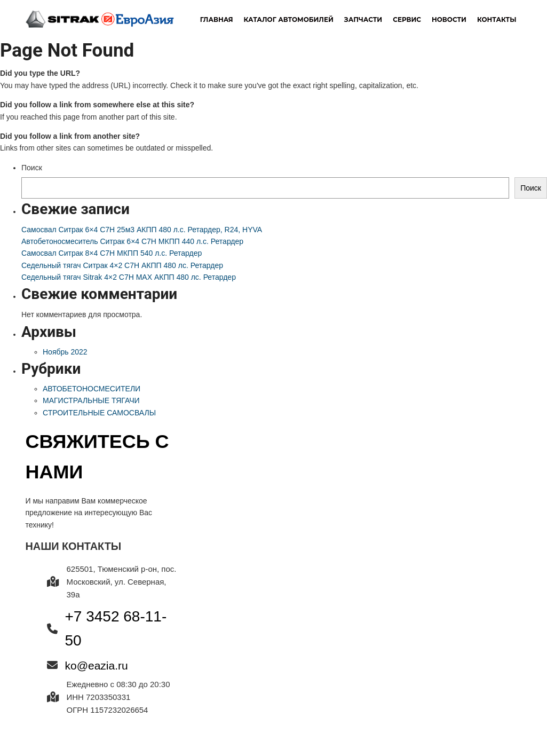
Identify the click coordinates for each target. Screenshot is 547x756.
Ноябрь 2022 (65, 352)
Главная (217, 19)
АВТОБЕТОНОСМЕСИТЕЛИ (92, 389)
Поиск (32, 168)
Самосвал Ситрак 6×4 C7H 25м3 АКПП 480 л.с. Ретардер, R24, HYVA (142, 230)
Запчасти (363, 19)
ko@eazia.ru (97, 666)
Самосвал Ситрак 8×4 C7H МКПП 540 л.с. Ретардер (112, 253)
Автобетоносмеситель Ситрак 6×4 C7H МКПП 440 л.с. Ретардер (132, 241)
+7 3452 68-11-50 (116, 628)
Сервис (407, 19)
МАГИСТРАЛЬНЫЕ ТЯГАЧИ (91, 400)
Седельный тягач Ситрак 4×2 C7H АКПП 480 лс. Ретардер (122, 265)
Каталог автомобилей (289, 19)
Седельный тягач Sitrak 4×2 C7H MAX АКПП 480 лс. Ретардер (129, 277)
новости (449, 19)
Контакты (497, 19)
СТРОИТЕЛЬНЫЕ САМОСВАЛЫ (99, 413)
